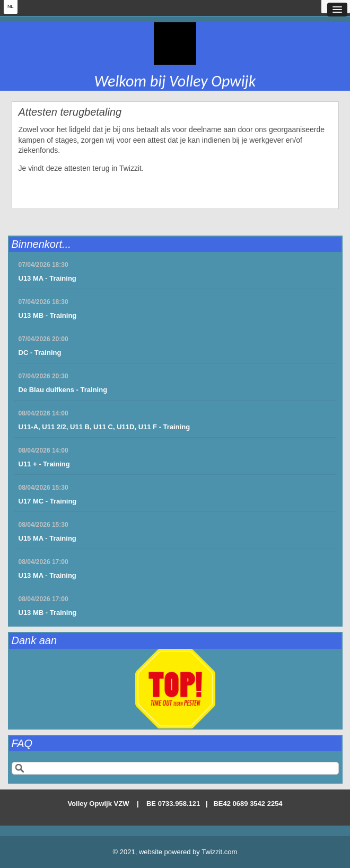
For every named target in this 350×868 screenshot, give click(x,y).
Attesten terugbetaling (70, 112)
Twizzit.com (219, 852)
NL (11, 6)
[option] (175, 689)
